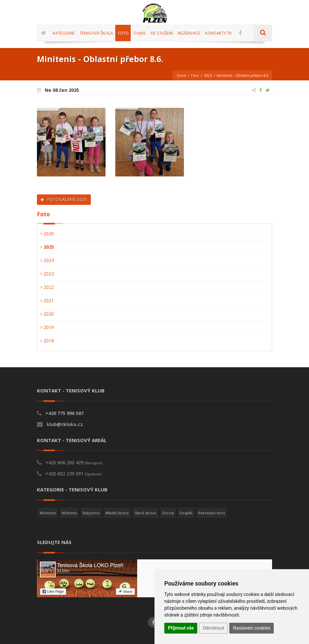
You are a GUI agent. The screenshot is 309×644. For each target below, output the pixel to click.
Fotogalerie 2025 (64, 199)
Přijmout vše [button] (181, 628)
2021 (47, 300)
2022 (47, 287)
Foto (195, 75)
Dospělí (186, 513)
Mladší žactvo (117, 513)
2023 (47, 274)
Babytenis (91, 513)
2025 (208, 75)
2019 (47, 327)
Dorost (168, 513)
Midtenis (69, 513)
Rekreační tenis (212, 513)
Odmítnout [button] (213, 628)
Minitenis (48, 513)
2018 (47, 341)
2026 (47, 233)
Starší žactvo (145, 513)
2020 (47, 314)
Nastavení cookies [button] (252, 628)
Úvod (181, 75)
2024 (47, 260)
